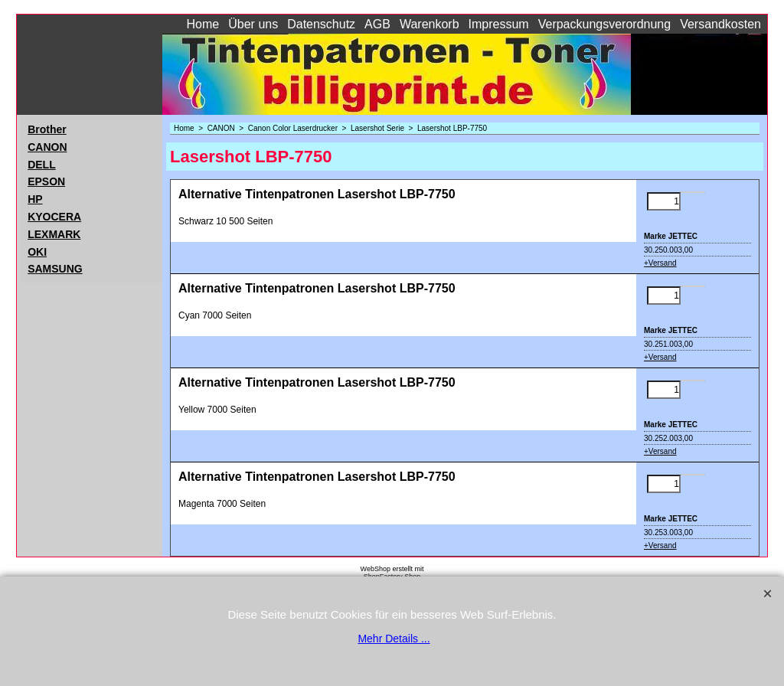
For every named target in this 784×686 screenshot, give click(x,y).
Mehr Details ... (394, 639)
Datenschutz (321, 24)
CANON (47, 147)
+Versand (660, 263)
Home (203, 24)
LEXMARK (54, 234)
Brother (47, 129)
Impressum (499, 24)
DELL (42, 165)
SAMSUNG (55, 269)
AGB (377, 24)
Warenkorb (430, 24)
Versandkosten (720, 24)
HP (35, 199)
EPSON (46, 181)
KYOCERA (54, 217)
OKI (37, 252)
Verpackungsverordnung (604, 24)
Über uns (253, 24)
